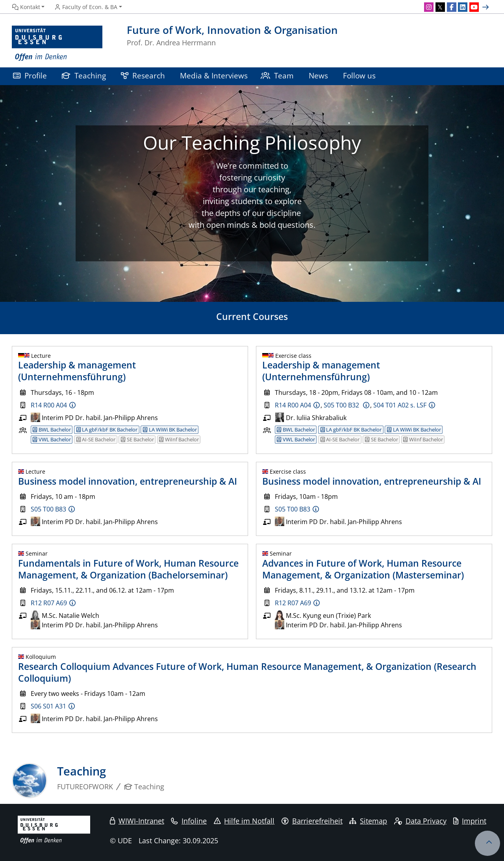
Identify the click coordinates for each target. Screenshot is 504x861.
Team (277, 75)
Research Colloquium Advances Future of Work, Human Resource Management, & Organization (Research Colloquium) (247, 672)
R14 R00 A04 (49, 405)
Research (143, 75)
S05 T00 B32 (342, 405)
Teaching (84, 75)
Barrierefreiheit (312, 821)
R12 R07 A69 (49, 603)
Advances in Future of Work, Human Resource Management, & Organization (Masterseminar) (363, 569)
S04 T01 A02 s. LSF (400, 405)
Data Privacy (420, 821)
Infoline (189, 821)
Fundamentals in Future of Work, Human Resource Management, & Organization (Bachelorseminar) (128, 569)
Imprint (470, 821)
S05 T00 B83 (48, 509)
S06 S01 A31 (48, 706)
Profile (30, 75)
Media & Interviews (214, 75)
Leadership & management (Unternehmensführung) (77, 371)
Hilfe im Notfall (244, 821)
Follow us (359, 75)
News (318, 75)
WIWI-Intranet (137, 821)
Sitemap (368, 821)
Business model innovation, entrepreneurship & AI (128, 481)
